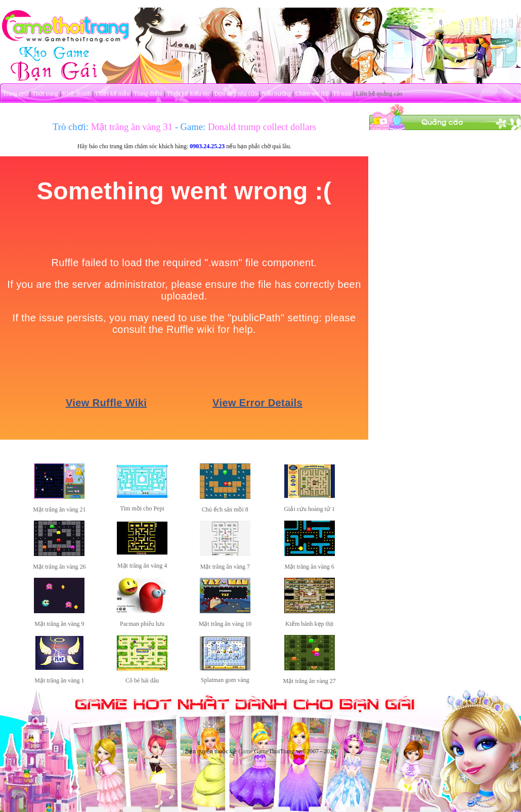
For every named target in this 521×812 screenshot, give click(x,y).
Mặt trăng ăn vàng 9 (59, 624)
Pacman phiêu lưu (142, 624)
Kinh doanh (76, 94)
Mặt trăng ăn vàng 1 (59, 680)
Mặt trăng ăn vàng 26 (59, 567)
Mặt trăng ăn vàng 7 (225, 567)
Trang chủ (16, 94)
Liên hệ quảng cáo (379, 94)
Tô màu (342, 94)
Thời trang (45, 94)
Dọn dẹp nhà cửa (236, 94)
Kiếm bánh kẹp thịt (309, 624)
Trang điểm (148, 94)
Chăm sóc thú (312, 94)
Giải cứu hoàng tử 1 (309, 509)
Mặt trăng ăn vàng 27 (309, 681)
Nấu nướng (277, 94)
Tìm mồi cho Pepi (142, 508)
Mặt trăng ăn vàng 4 (142, 566)
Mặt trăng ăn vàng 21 (59, 509)
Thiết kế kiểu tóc (188, 94)
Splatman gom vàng (225, 680)
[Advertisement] (445, 194)
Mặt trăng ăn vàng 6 (309, 567)
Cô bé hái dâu (142, 680)
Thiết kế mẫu (112, 94)
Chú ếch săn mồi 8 (225, 509)
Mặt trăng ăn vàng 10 (225, 624)
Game (246, 751)
